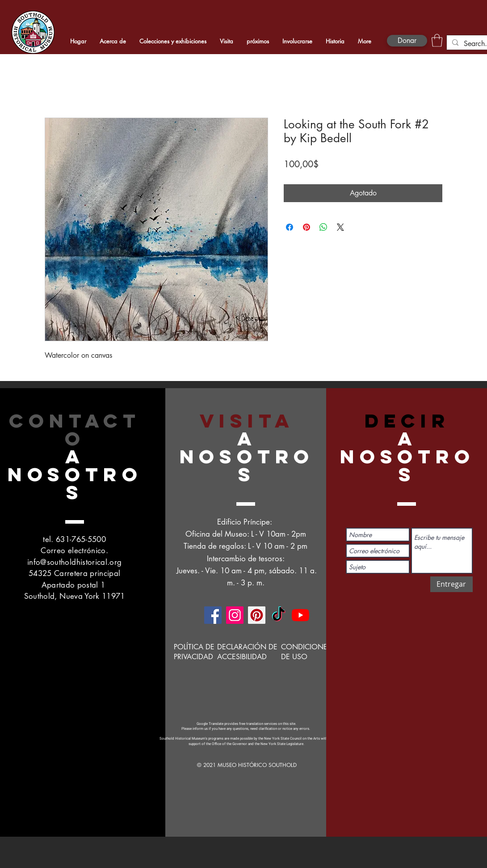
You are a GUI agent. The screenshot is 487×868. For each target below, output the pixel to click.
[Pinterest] (257, 615)
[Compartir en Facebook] (290, 227)
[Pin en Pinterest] (306, 227)
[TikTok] (279, 615)
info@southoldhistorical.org (74, 562)
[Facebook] (213, 615)
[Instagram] (235, 615)
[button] (437, 40)
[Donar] (407, 41)
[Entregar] (451, 584)
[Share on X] (340, 227)
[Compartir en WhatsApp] (323, 227)
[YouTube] (300, 615)
